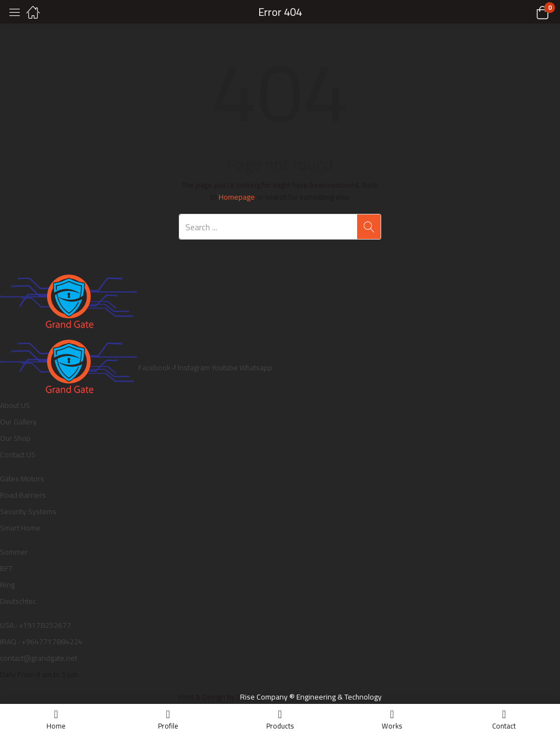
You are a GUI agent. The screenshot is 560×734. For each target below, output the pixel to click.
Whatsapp (256, 368)
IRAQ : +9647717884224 (41, 642)
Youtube (226, 368)
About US (15, 405)
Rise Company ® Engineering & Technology (311, 697)
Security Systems (28, 511)
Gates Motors (22, 479)
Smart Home (20, 528)
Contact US (18, 455)
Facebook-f (158, 368)
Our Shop (15, 438)
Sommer (14, 552)
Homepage (237, 197)
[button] (529, 12)
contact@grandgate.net (39, 658)
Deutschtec (18, 601)
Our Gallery (18, 422)
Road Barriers (23, 495)
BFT (6, 568)
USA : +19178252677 (36, 625)
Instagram (195, 368)
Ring (7, 585)
